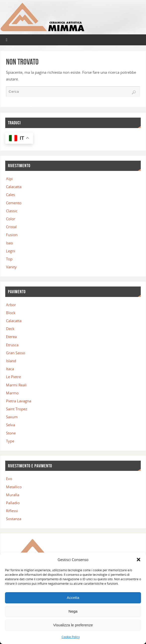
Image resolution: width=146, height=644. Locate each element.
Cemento (14, 203)
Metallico (14, 487)
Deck (10, 329)
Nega (73, 611)
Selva (10, 425)
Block (11, 313)
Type (10, 441)
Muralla (13, 495)
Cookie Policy (71, 637)
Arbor (11, 305)
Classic (12, 211)
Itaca (10, 369)
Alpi (9, 179)
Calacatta (14, 187)
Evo (9, 479)
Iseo (9, 243)
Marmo (12, 393)
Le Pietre (13, 377)
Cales (10, 195)
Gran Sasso (16, 353)
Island (11, 361)
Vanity (11, 267)
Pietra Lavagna (19, 401)
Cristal (11, 227)
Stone (11, 433)
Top (9, 259)
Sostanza (14, 519)
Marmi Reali (16, 385)
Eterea (11, 337)
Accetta (73, 598)
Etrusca (12, 345)
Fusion (12, 235)
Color (11, 219)
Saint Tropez (17, 409)
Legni (11, 251)
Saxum (12, 417)
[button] (139, 560)
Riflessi (12, 511)
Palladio (13, 503)
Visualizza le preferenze (73, 625)
